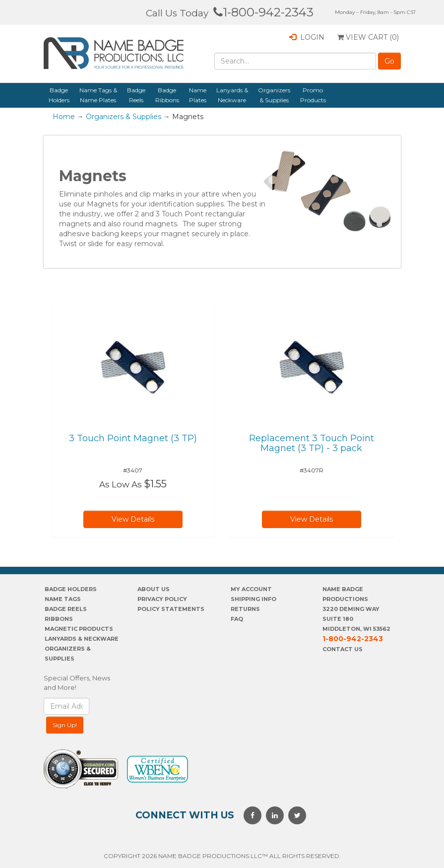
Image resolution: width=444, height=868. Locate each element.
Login (307, 37)
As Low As (121, 484)
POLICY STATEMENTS (171, 609)
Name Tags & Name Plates (98, 95)
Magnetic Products (79, 629)
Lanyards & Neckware (232, 95)
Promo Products (313, 95)
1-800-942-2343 (263, 12)
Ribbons (59, 619)
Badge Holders (59, 95)
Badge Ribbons (167, 95)
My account (251, 589)
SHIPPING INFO (254, 599)
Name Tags (63, 599)
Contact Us (343, 649)
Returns (245, 609)
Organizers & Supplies (274, 95)
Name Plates (198, 95)
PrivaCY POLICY (162, 599)
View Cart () (368, 37)
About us (154, 589)
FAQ (237, 619)
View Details (133, 519)
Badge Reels (136, 95)
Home (64, 117)
